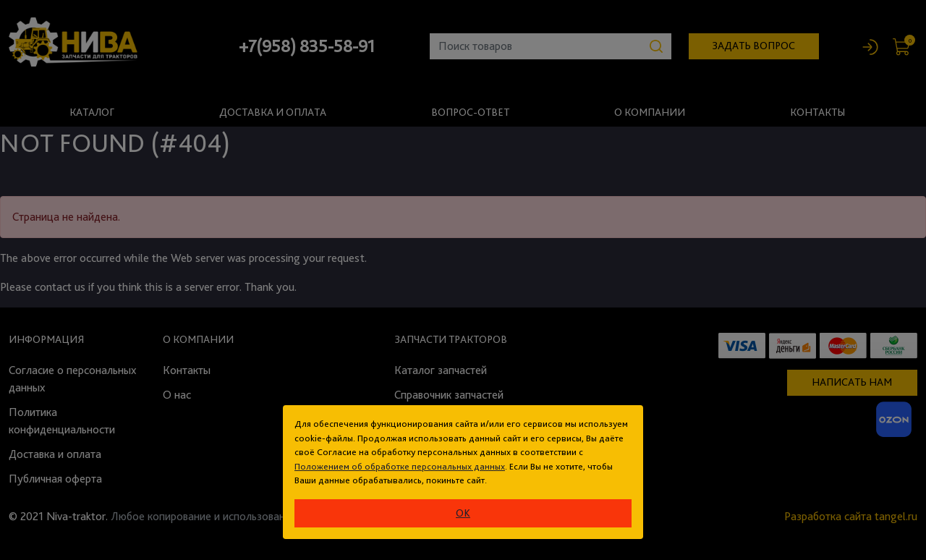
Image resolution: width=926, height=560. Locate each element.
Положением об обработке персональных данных (400, 466)
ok (463, 513)
